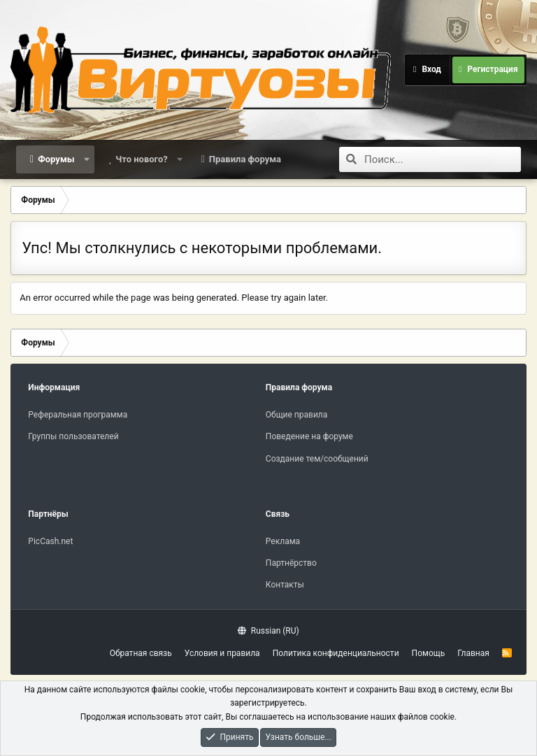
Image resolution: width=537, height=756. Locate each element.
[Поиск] (443, 159)
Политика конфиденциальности (336, 653)
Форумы (56, 159)
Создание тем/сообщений (317, 459)
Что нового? (142, 159)
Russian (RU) (268, 631)
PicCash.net (50, 541)
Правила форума (245, 159)
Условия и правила (222, 653)
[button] (86, 159)
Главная (473, 653)
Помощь (429, 653)
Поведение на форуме (309, 436)
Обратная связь (141, 653)
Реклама (283, 541)
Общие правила (296, 415)
